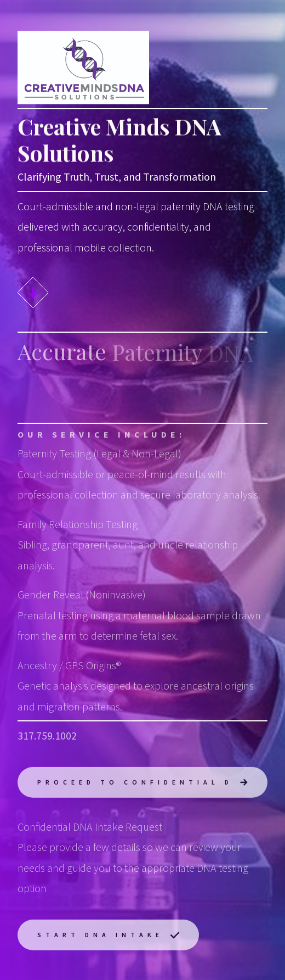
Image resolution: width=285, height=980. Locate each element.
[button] (33, 293)
